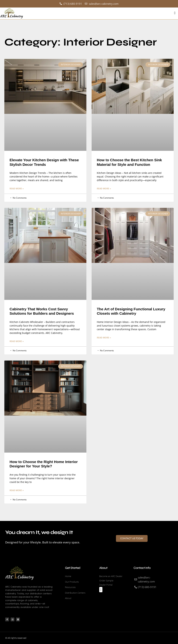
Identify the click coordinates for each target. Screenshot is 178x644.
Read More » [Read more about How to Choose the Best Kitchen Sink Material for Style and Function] (104, 188)
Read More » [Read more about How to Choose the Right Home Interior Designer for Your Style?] (17, 490)
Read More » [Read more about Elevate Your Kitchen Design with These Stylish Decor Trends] (17, 188)
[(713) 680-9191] (149, 587)
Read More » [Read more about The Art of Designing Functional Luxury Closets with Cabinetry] (104, 337)
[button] (175, 13)
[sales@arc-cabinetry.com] (149, 579)
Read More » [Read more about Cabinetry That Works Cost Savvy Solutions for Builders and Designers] (17, 341)
